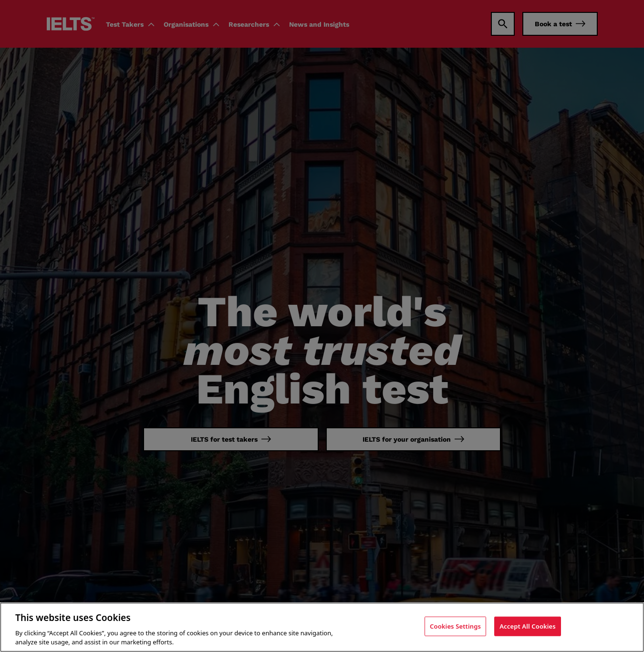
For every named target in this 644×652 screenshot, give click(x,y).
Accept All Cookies (528, 630)
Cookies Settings (455, 630)
